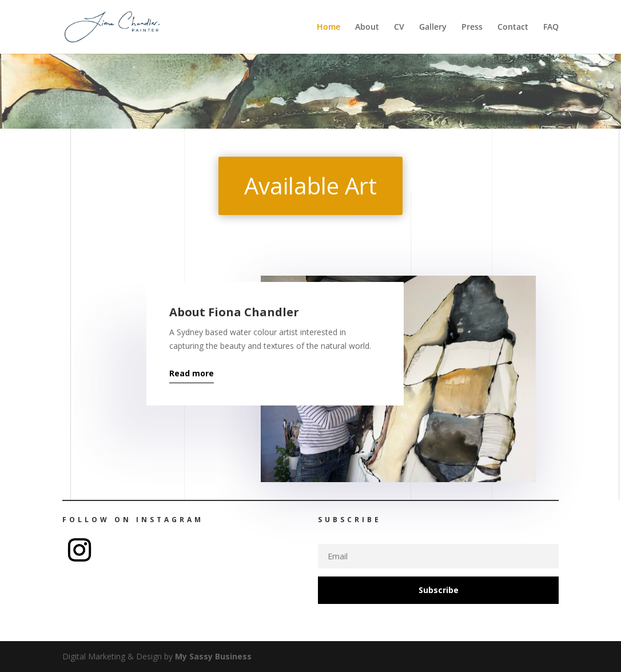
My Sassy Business (213, 656)
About (367, 27)
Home (329, 27)
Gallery (433, 27)
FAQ (551, 27)
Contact (513, 27)
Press (472, 27)
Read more (192, 373)
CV (399, 27)
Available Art (310, 186)
